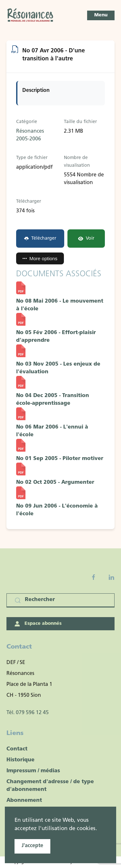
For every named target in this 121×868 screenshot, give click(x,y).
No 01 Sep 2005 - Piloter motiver (60, 459)
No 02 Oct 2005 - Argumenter (55, 483)
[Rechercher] (60, 600)
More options (40, 258)
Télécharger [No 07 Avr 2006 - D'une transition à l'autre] (40, 239)
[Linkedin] (111, 577)
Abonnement (24, 801)
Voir (86, 239)
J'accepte (32, 846)
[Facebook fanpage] (94, 577)
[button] (101, 15)
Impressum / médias (33, 771)
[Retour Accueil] (31, 15)
